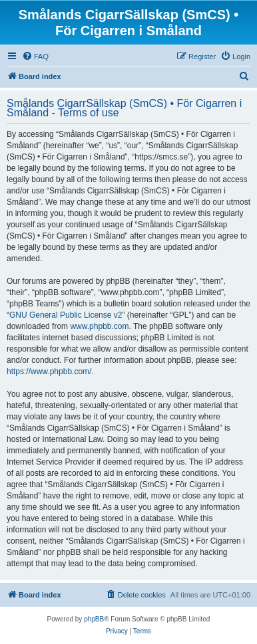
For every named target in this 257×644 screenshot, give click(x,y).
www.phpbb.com (99, 326)
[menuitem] (35, 56)
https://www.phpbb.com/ (49, 372)
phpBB (94, 619)
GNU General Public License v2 (66, 315)
